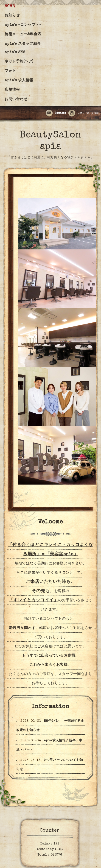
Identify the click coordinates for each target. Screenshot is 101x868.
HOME (10, 6)
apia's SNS (15, 53)
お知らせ (12, 16)
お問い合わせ (16, 99)
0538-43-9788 (83, 113)
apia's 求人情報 (19, 81)
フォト (10, 71)
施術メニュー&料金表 (23, 35)
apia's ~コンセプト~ (23, 25)
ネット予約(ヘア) (19, 62)
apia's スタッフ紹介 (23, 44)
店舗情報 (12, 90)
